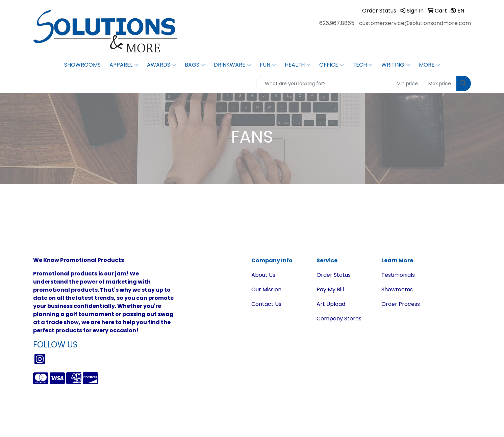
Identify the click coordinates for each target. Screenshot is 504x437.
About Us (263, 275)
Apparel (124, 65)
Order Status (334, 275)
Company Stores (339, 319)
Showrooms (82, 65)
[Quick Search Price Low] (409, 83)
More (430, 65)
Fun (268, 65)
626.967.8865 (337, 23)
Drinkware (232, 65)
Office (332, 65)
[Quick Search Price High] (441, 83)
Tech (363, 65)
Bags (195, 65)
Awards (161, 65)
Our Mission (266, 289)
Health (298, 65)
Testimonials (398, 275)
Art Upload (331, 304)
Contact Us (266, 304)
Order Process (401, 304)
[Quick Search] (325, 83)
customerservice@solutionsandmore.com (415, 23)
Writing (396, 65)
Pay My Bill (330, 289)
